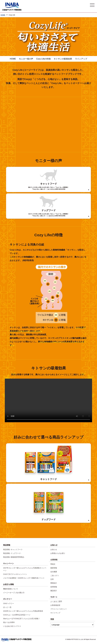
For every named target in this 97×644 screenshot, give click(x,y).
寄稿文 (53, 564)
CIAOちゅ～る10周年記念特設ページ (17, 615)
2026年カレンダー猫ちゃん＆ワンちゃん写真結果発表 (23, 611)
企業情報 (54, 560)
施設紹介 (54, 591)
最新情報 (54, 568)
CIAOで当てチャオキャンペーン (15, 574)
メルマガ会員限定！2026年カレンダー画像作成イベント (24, 578)
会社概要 (54, 572)
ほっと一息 (7, 607)
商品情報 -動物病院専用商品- (14, 557)
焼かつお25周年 (9, 622)
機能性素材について (11, 589)
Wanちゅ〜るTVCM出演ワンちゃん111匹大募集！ (22, 619)
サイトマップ (55, 613)
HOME (13, 59)
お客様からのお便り (58, 553)
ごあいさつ (54, 575)
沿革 (52, 579)
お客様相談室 (55, 605)
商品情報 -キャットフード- (13, 550)
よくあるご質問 (56, 601)
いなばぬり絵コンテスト (12, 626)
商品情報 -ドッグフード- (12, 553)
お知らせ (54, 550)
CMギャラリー (9, 603)
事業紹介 (54, 583)
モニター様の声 (26, 59)
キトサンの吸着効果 (63, 59)
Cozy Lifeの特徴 (44, 59)
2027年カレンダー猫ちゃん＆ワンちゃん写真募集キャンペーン (25, 569)
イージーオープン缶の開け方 (14, 593)
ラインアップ (81, 59)
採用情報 (54, 587)
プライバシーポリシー (59, 609)
